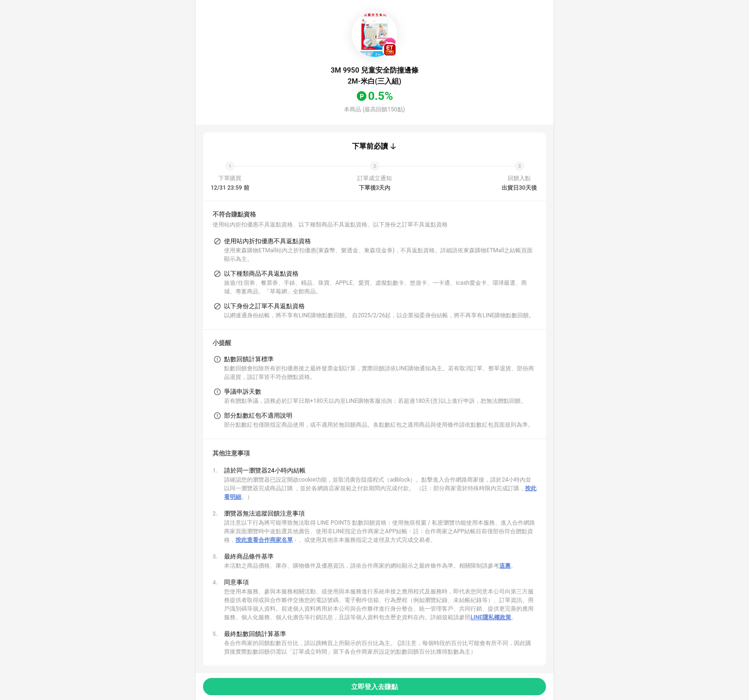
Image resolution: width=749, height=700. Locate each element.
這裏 (505, 566)
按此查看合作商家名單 (264, 540)
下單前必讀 (370, 146)
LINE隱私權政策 (491, 617)
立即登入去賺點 (374, 687)
